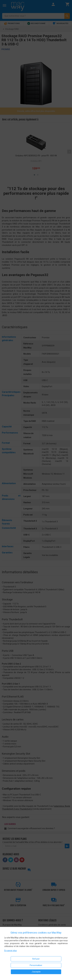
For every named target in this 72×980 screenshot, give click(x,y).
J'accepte (36, 972)
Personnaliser (36, 965)
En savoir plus (11, 951)
